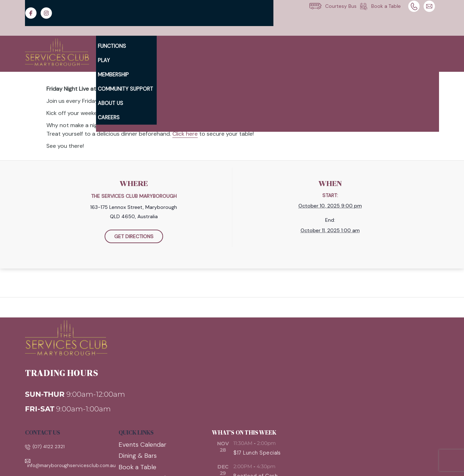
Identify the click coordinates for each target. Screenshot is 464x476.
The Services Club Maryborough (134, 196)
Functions (112, 46)
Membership (113, 75)
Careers (109, 117)
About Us (110, 103)
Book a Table (137, 467)
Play (104, 60)
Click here (185, 134)
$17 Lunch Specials (257, 453)
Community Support (125, 89)
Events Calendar (142, 445)
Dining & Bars (138, 456)
